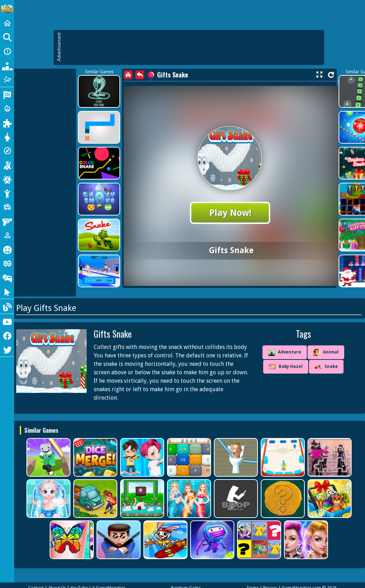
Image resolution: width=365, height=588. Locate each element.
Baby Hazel (286, 367)
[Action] (7, 108)
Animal (326, 352)
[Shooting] (7, 165)
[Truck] (7, 263)
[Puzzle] (7, 123)
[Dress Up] (7, 137)
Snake (326, 367)
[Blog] (7, 306)
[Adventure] (7, 151)
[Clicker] (7, 292)
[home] (128, 75)
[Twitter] (7, 349)
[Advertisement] (192, 48)
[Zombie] (7, 179)
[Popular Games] (7, 65)
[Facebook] (7, 335)
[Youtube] (7, 321)
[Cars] (7, 207)
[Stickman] (7, 193)
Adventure (285, 352)
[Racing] (7, 94)
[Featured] (7, 80)
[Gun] (7, 221)
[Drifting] (7, 277)
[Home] (7, 23)
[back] (140, 75)
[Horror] (7, 249)
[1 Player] (7, 235)
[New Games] (7, 51)
